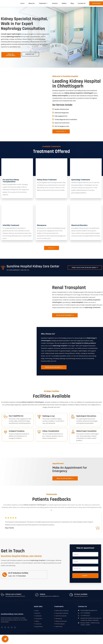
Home (20, 3)
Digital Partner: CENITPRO (94, 633)
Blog (72, 3)
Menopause (42, 225)
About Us (30, 3)
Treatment (42, 3)
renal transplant (77, 302)
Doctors (54, 3)
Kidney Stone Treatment (47, 180)
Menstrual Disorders (79, 225)
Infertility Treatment (11, 225)
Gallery (63, 3)
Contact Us (81, 3)
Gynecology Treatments (81, 180)
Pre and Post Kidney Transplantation (11, 181)
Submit (85, 576)
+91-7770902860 (19, 577)
